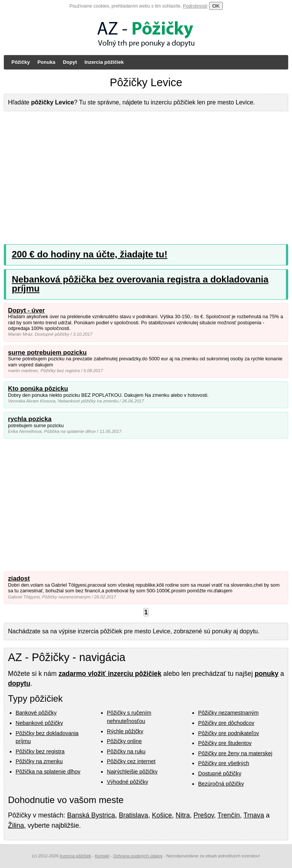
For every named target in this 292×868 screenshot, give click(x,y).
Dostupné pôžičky (220, 773)
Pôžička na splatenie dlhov (48, 772)
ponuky (267, 674)
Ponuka (46, 62)
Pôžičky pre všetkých (224, 763)
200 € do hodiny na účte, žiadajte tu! (90, 254)
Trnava (254, 815)
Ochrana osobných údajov (138, 856)
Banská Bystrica (91, 815)
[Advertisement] (146, 172)
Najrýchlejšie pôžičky (132, 772)
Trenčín (229, 815)
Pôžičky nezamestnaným (228, 713)
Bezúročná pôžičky (221, 784)
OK (216, 6)
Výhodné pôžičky (128, 782)
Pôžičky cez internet (131, 761)
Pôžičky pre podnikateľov (229, 733)
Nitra (183, 815)
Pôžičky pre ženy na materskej (235, 753)
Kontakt (102, 856)
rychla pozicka (30, 419)
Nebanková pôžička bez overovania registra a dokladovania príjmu (140, 284)
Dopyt (70, 62)
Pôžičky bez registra (40, 751)
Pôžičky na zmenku (39, 761)
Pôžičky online (124, 741)
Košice (162, 815)
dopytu (19, 683)
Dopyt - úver (26, 310)
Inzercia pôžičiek (104, 62)
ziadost (19, 578)
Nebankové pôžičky (39, 723)
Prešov (204, 815)
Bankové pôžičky (36, 713)
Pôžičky (21, 62)
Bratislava (133, 815)
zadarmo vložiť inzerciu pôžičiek (110, 674)
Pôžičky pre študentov (225, 743)
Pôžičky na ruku (126, 751)
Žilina (16, 825)
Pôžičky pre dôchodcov (226, 723)
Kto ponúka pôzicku (38, 389)
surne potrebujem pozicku (47, 353)
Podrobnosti (195, 6)
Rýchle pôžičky (125, 731)
